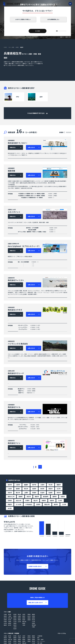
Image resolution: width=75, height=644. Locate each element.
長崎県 (33, 618)
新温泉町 (46, 497)
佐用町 (51, 493)
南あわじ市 (11, 497)
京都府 (24, 616)
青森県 (5, 616)
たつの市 (13, 209)
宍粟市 (27, 500)
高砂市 (13, 341)
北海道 (5, 614)
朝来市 (37, 497)
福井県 (15, 625)
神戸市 (13, 278)
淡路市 (63, 497)
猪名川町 (47, 504)
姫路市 (13, 140)
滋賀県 (24, 623)
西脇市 (10, 504)
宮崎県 (33, 623)
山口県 (19, 622)
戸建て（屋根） (41, 640)
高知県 (29, 620)
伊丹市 (59, 493)
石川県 (15, 622)
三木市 (64, 504)
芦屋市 (34, 493)
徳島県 (29, 614)
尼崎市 (10, 500)
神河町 (42, 489)
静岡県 (15, 616)
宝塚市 (13, 307)
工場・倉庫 (40, 643)
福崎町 (18, 489)
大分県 (33, 622)
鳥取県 (19, 620)
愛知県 (15, 618)
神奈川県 (10, 618)
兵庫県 (17, 47)
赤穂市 (44, 500)
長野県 (15, 623)
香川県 (29, 616)
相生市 (29, 497)
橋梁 (38, 638)
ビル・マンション (41, 641)
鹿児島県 (34, 625)
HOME (5, 47)
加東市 (52, 500)
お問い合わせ (31, 147)
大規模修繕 (40, 636)
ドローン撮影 (11, 47)
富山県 (15, 629)
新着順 (61, 132)
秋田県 (5, 622)
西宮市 (51, 489)
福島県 (5, 625)
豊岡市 (55, 497)
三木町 (60, 500)
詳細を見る (13, 147)
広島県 (19, 616)
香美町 (21, 497)
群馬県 (10, 623)
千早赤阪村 (29, 504)
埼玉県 (10, 620)
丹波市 (42, 493)
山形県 (5, 623)
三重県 (24, 625)
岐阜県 (15, 620)
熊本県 (33, 620)
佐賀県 (33, 616)
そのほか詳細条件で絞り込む (37, 113)
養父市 (18, 493)
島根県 (19, 618)
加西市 (34, 489)
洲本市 (10, 493)
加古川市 (19, 500)
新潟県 (15, 614)
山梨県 (15, 627)
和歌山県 (24, 622)
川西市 (18, 485)
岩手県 (5, 618)
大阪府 (24, 614)
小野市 (42, 485)
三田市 (13, 371)
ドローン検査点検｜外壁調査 (11, 633)
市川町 (51, 485)
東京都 (10, 614)
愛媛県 (29, 618)
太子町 (59, 489)
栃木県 (10, 625)
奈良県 (24, 620)
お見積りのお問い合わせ (35, 566)
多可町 (10, 508)
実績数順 (69, 132)
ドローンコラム (62, 633)
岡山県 (19, 614)
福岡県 (33, 614)
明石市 (26, 489)
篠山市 (36, 500)
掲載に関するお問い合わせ (36, 603)
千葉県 (10, 616)
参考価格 (10, 194)
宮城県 (5, 620)
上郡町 (26, 493)
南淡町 (56, 504)
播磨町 (26, 485)
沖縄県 (33, 627)
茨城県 (10, 622)
